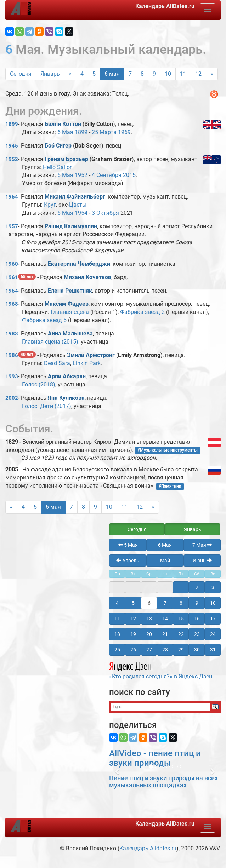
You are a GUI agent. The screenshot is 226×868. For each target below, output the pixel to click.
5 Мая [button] (128, 545)
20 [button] (149, 634)
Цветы (78, 205)
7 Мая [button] (202, 545)
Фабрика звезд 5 (44, 320)
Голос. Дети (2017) (47, 406)
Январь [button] (193, 529)
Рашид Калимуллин (71, 226)
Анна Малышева (70, 334)
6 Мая (65, 132)
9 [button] (197, 603)
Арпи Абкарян (67, 376)
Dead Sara (57, 363)
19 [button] (133, 634)
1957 (12, 226)
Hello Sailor (57, 167)
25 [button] (117, 650)
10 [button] (213, 603)
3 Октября (105, 213)
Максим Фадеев (67, 304)
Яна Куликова (66, 398)
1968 (12, 304)
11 (183, 74)
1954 (12, 197)
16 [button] (197, 619)
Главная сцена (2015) (50, 342)
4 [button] (117, 603)
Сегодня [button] (137, 529)
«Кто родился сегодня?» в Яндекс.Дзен (161, 669)
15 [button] (181, 619)
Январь (50, 74)
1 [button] (181, 587)
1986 (12, 355)
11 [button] (117, 619)
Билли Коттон (63, 124)
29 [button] (181, 650)
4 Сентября (107, 175)
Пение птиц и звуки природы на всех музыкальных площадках (163, 781)
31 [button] (213, 650)
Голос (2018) (39, 384)
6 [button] (149, 603)
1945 (12, 146)
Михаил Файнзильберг (75, 197)
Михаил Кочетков (87, 277)
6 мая (112, 74)
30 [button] (197, 650)
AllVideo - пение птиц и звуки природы (155, 758)
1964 (12, 291)
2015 (129, 175)
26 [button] (133, 650)
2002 (12, 398)
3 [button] (213, 587)
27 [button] (149, 650)
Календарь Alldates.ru (148, 848)
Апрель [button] (128, 561)
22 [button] (181, 634)
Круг (50, 205)
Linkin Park (87, 363)
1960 (12, 264)
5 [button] (133, 603)
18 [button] (117, 634)
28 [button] (165, 650)
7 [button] (165, 603)
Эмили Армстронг (91, 355)
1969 (124, 132)
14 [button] (165, 619)
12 (198, 74)
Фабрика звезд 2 (142, 312)
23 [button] (197, 634)
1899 (12, 124)
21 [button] (165, 634)
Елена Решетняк (70, 291)
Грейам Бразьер (66, 159)
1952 (12, 159)
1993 (12, 376)
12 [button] (133, 619)
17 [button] (213, 619)
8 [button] (181, 603)
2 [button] (197, 587)
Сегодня (21, 74)
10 (168, 74)
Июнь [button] (202, 561)
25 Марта (104, 132)
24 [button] (213, 634)
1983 (12, 334)
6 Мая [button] (165, 545)
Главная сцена (70, 312)
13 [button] (149, 619)
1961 (12, 277)
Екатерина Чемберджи (79, 264)
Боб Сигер (58, 146)
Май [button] (165, 561)
